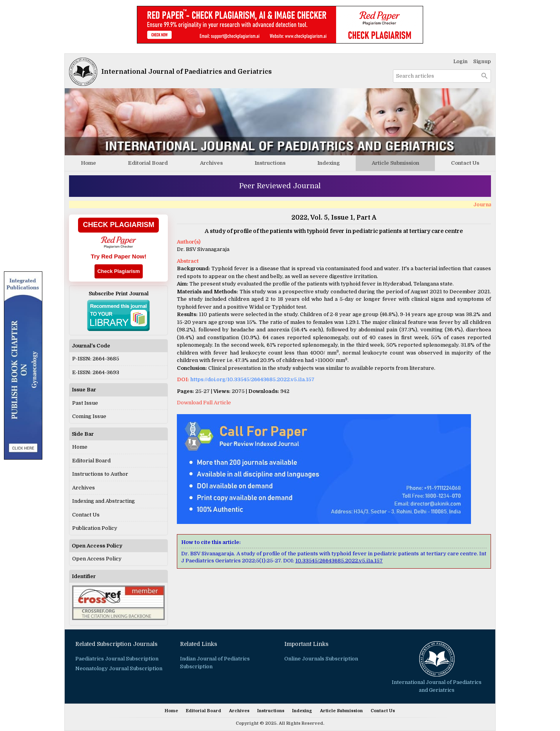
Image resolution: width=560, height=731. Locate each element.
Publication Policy (95, 528)
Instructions (270, 163)
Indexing (328, 163)
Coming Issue (89, 416)
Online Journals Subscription (321, 659)
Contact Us (465, 163)
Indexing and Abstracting (104, 501)
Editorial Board (148, 163)
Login (460, 61)
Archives (211, 163)
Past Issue (85, 403)
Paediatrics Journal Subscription (117, 659)
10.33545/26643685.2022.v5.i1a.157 (339, 561)
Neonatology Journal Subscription (119, 668)
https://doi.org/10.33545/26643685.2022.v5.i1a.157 (252, 379)
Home (88, 163)
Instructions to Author (100, 474)
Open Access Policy (97, 559)
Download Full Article (204, 403)
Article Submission (395, 163)
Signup (482, 61)
